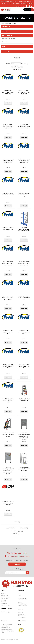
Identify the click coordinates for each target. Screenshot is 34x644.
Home (3, 23)
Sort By (8, 64)
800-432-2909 (17, 553)
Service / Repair (22, 604)
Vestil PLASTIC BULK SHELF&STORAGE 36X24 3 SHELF (24, 161)
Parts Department (23, 606)
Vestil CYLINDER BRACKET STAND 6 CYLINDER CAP (8, 126)
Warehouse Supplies (6, 629)
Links (2, 632)
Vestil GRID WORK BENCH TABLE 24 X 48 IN (8, 332)
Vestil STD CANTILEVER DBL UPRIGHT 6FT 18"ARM (24, 229)
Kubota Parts (4, 595)
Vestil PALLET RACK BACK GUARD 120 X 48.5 (24, 195)
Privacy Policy (5, 626)
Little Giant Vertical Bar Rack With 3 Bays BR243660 (24, 469)
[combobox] (29, 10)
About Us (20, 613)
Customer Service (6, 628)
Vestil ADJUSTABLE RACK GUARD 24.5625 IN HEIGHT (24, 92)
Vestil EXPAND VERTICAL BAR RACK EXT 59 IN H (8, 92)
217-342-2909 (20, 6)
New (19, 594)
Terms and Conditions (7, 624)
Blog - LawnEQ (22, 617)
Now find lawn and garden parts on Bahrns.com (17, 2)
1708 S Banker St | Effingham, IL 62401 (17, 557)
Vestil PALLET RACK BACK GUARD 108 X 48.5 (8, 195)
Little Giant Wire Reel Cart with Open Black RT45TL (8, 435)
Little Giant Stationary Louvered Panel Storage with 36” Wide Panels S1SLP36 (24, 436)
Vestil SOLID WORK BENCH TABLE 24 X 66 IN (8, 400)
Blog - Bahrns (22, 616)
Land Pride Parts (5, 597)
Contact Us (21, 614)
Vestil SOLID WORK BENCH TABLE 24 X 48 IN (24, 366)
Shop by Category (6, 605)
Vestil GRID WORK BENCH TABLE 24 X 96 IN (8, 366)
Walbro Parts (4, 602)
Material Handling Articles (8, 631)
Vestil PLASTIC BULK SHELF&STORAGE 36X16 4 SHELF (8, 161)
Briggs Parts (4, 594)
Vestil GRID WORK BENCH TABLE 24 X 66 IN (24, 332)
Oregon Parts (4, 599)
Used (19, 595)
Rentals (20, 602)
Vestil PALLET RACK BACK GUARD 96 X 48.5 (8, 229)
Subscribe (17, 564)
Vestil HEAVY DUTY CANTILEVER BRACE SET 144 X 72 (24, 263)
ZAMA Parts (4, 603)
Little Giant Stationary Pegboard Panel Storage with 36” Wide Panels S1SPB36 (8, 470)
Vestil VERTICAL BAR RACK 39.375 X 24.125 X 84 (24, 298)
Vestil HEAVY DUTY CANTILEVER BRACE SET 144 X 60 (8, 263)
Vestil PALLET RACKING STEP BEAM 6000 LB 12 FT (24, 126)
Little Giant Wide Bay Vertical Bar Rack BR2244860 (8, 503)
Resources (4, 621)
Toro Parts (4, 600)
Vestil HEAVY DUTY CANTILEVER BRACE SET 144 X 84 (8, 298)
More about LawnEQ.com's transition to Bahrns (18, 3)
